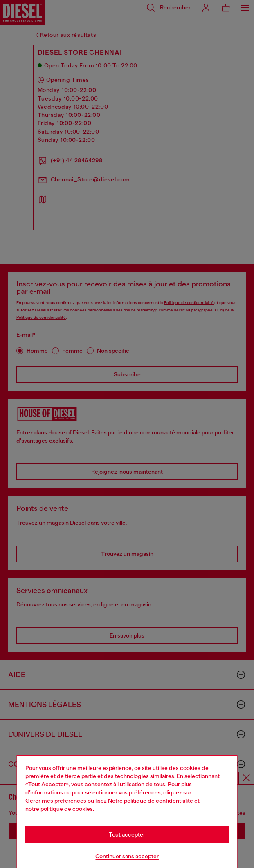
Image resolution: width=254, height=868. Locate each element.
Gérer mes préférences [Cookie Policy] (56, 801)
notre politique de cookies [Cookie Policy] (59, 809)
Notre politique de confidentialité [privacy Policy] (151, 801)
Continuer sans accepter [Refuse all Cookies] (127, 856)
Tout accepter (127, 834)
